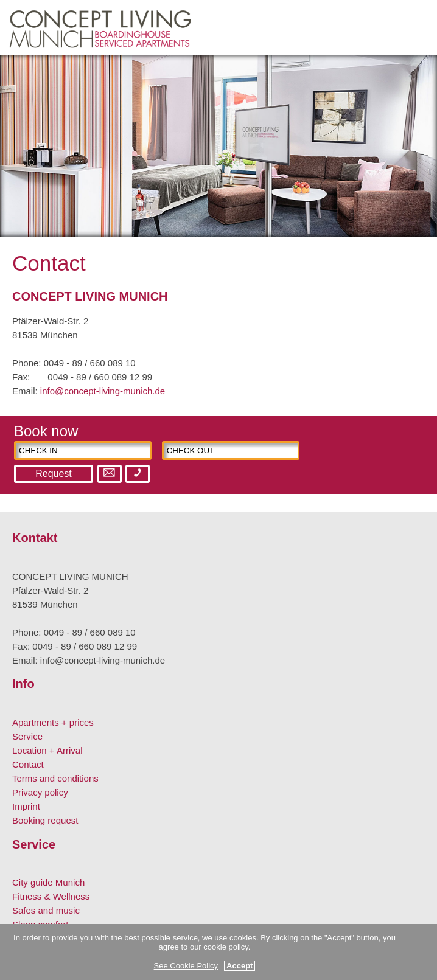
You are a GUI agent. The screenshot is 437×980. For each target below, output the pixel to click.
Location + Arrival (47, 750)
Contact (28, 764)
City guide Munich (48, 882)
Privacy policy (40, 792)
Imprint (26, 806)
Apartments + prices (53, 722)
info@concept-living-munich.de (103, 391)
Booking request (45, 820)
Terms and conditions (55, 778)
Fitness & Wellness (51, 896)
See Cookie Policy (186, 966)
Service (27, 736)
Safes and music (46, 910)
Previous (21, 155)
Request (54, 474)
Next (416, 155)
